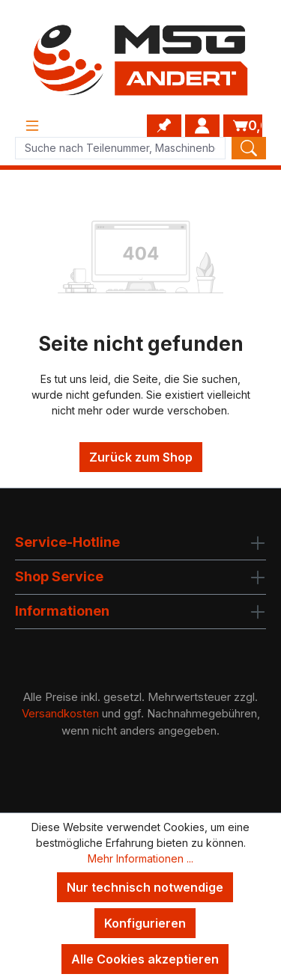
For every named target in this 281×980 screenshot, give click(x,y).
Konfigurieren (145, 923)
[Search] (249, 148)
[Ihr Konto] (202, 126)
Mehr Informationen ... (140, 858)
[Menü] (32, 126)
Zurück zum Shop (141, 457)
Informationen (62, 611)
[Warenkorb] (243, 126)
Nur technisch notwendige (145, 887)
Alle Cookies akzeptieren (145, 959)
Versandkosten (60, 713)
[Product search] (120, 148)
